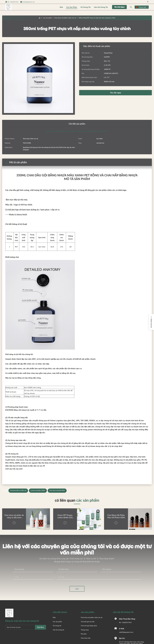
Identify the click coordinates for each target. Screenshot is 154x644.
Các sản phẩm (72, 7)
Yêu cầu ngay (119, 7)
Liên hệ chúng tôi (101, 7)
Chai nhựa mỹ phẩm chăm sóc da (65, 18)
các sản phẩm (47, 18)
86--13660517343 (125, 622)
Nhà (61, 7)
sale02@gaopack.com (29, 2)
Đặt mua (40, 627)
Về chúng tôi (85, 7)
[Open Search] (131, 7)
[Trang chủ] (40, 18)
